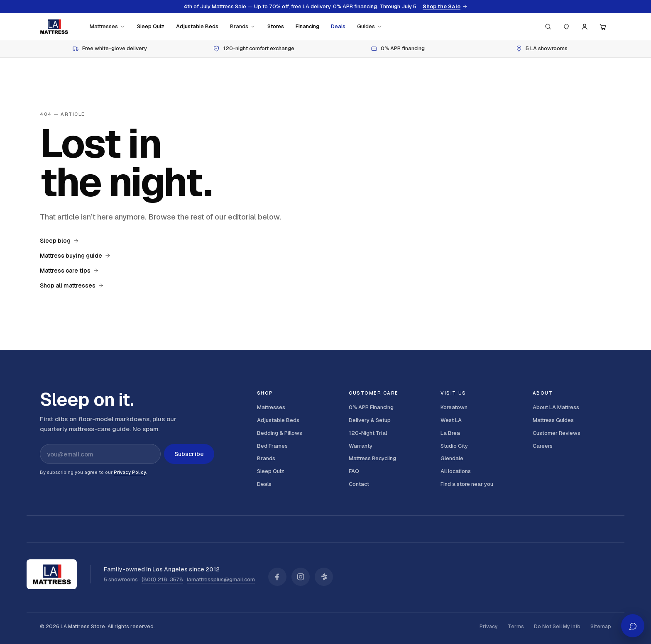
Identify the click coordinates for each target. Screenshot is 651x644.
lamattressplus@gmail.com (221, 579)
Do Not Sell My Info (557, 627)
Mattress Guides (553, 420)
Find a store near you (467, 484)
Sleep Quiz (151, 26)
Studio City (454, 446)
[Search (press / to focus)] (548, 27)
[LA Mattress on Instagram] (301, 577)
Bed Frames (272, 446)
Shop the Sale (445, 7)
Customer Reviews (557, 433)
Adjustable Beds (197, 26)
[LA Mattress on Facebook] (277, 577)
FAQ (354, 471)
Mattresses (108, 26)
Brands (243, 26)
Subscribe (189, 454)
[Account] (585, 27)
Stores (276, 26)
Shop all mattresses (72, 285)
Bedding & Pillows (280, 433)
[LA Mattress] (54, 27)
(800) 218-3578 (162, 579)
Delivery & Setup (370, 420)
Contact (359, 484)
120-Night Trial (368, 433)
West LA (451, 420)
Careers (543, 446)
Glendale (452, 458)
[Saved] (566, 27)
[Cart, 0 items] (603, 27)
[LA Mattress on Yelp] (324, 577)
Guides (370, 26)
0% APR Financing (371, 407)
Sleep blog (59, 241)
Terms (516, 627)
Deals (338, 26)
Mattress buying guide (75, 256)
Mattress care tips (69, 271)
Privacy (489, 627)
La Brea (450, 433)
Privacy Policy (130, 472)
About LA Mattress (556, 407)
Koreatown (454, 407)
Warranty (361, 446)
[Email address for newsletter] (100, 454)
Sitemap (601, 627)
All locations (456, 471)
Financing (307, 26)
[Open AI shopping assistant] (633, 626)
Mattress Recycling (372, 458)
